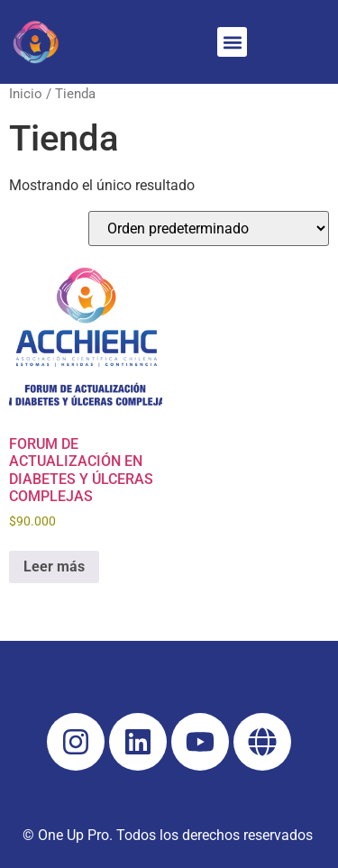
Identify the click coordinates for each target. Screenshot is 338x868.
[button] (232, 42)
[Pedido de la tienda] (209, 228)
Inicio (26, 94)
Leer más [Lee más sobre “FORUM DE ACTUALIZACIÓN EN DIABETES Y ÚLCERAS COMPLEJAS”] (54, 566)
